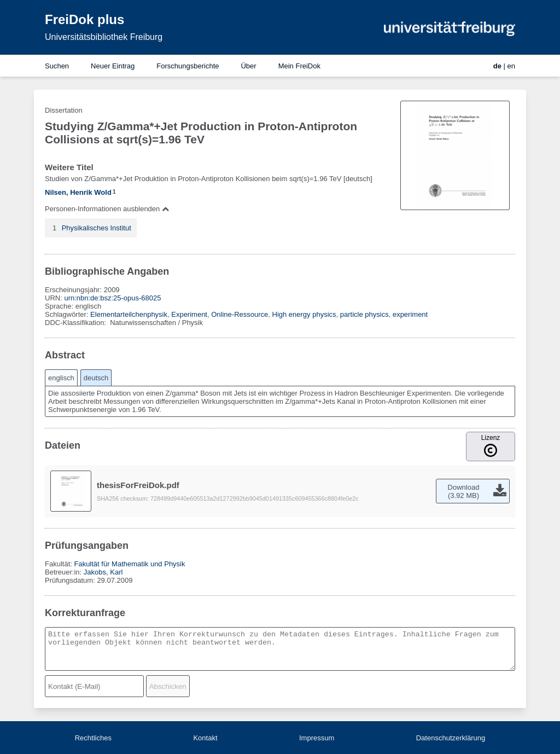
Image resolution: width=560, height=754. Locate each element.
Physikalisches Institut (97, 228)
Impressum (317, 738)
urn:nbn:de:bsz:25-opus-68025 (112, 298)
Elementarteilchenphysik (129, 314)
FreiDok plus (84, 19)
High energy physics (304, 314)
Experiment (189, 314)
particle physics (364, 314)
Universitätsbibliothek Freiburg (104, 37)
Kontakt (205, 738)
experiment (410, 314)
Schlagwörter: (68, 314)
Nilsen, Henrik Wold (78, 192)
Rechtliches (93, 738)
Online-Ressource (240, 314)
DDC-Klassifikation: (77, 323)
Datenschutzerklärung (451, 738)
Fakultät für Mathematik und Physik (129, 564)
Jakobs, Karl (103, 572)
